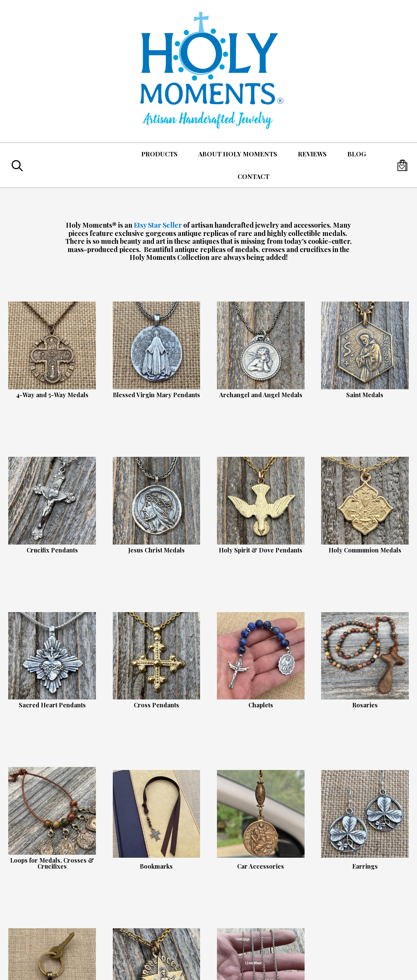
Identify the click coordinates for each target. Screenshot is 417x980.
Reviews (312, 154)
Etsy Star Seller (158, 225)
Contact (253, 176)
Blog (357, 154)
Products (159, 154)
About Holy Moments (238, 154)
